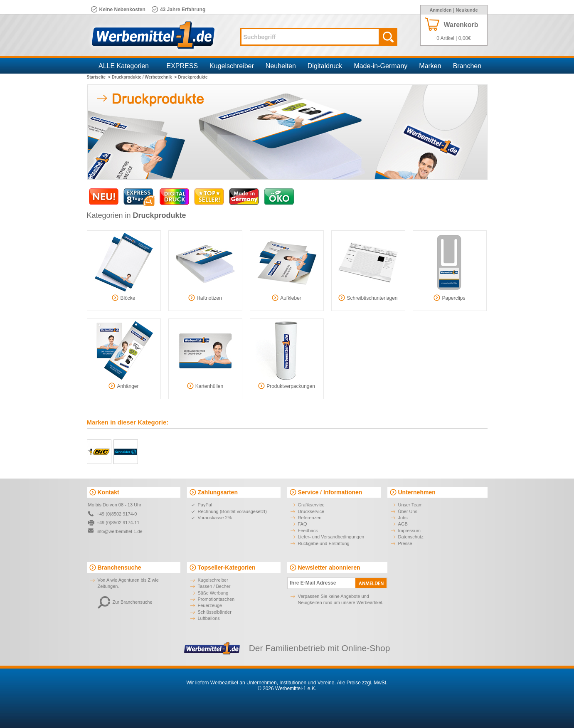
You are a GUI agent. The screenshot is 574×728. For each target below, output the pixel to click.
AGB (403, 524)
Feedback (308, 531)
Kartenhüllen (205, 386)
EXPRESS (182, 66)
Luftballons (209, 618)
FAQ (303, 524)
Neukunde (467, 10)
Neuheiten (281, 66)
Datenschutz (411, 537)
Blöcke (123, 298)
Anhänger (123, 386)
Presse (405, 543)
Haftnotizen (205, 298)
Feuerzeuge (210, 605)
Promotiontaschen (216, 599)
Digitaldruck (325, 66)
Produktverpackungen (287, 386)
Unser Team (410, 505)
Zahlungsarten (218, 492)
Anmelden (440, 10)
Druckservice (311, 511)
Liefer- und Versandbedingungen (331, 537)
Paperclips (449, 298)
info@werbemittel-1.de (120, 531)
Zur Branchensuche (125, 602)
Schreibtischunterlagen (368, 298)
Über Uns (408, 511)
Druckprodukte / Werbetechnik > (144, 77)
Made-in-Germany (381, 66)
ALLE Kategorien (124, 66)
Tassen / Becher (214, 586)
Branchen (467, 66)
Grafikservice (311, 505)
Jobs (403, 518)
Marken (430, 66)
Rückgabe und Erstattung (324, 543)
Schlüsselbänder (215, 612)
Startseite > (99, 77)
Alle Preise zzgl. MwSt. (362, 683)
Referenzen (310, 518)
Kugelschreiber (232, 66)
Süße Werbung (213, 593)
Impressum (409, 531)
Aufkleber (287, 298)
